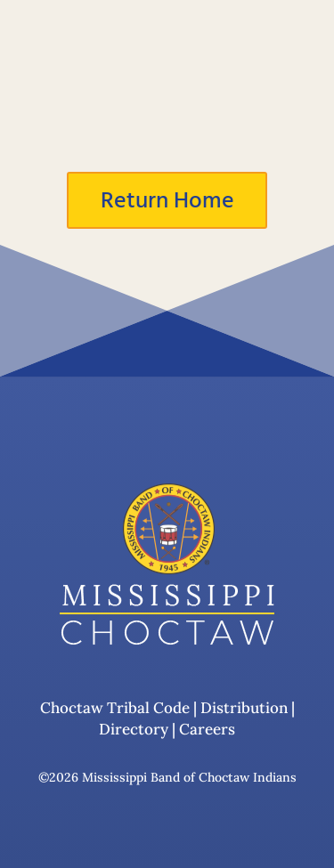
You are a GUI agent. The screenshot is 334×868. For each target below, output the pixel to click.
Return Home (167, 200)
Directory (134, 729)
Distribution (243, 708)
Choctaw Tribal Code (115, 708)
